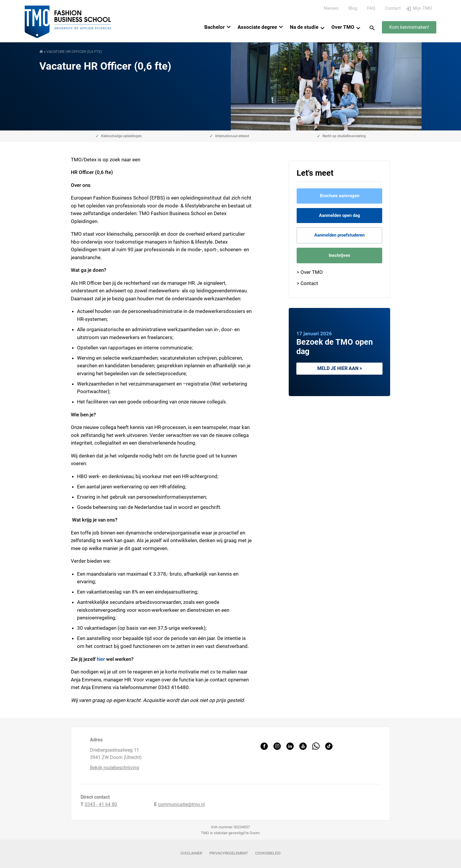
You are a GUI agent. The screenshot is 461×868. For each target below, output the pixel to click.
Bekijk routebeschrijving (115, 768)
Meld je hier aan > (340, 368)
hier (101, 659)
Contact (393, 8)
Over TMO (343, 27)
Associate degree (257, 27)
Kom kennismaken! (409, 27)
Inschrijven (339, 255)
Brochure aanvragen (340, 196)
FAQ (371, 8)
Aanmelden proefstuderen (339, 235)
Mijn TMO (422, 8)
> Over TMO (310, 272)
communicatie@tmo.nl (181, 804)
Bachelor (214, 27)
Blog (353, 8)
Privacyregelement (229, 853)
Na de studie (304, 27)
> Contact (307, 283)
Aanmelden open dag (340, 215)
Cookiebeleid (268, 853)
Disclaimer (191, 853)
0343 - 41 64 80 (101, 804)
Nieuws (331, 8)
